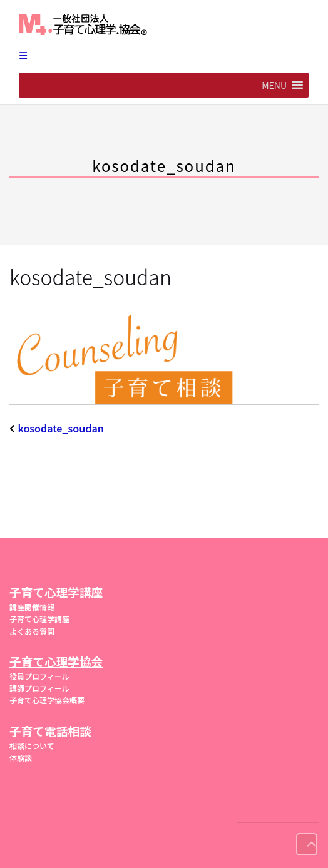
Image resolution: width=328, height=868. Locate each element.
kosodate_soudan (61, 428)
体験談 (21, 758)
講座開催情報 (32, 607)
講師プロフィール (39, 688)
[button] (274, 85)
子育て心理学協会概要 (47, 700)
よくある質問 (32, 631)
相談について (32, 746)
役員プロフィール (39, 676)
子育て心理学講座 (39, 619)
